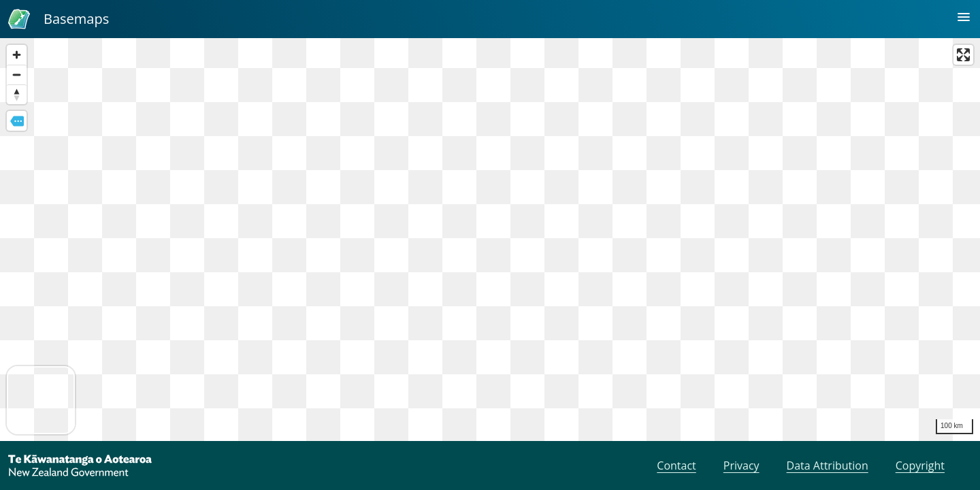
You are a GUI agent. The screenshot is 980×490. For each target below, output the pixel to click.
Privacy (741, 465)
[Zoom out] (17, 75)
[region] (490, 240)
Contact (676, 465)
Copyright (920, 465)
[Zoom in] (17, 55)
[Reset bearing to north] (17, 94)
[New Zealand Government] (80, 465)
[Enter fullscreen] (963, 55)
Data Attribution (828, 465)
